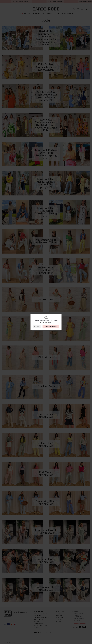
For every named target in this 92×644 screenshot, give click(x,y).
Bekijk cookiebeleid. (46, 322)
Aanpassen (37, 326)
